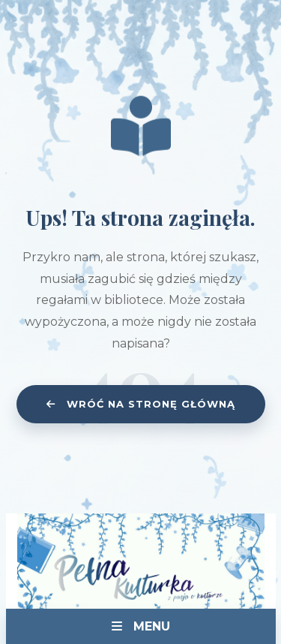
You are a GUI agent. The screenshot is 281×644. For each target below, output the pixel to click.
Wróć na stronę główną (141, 404)
